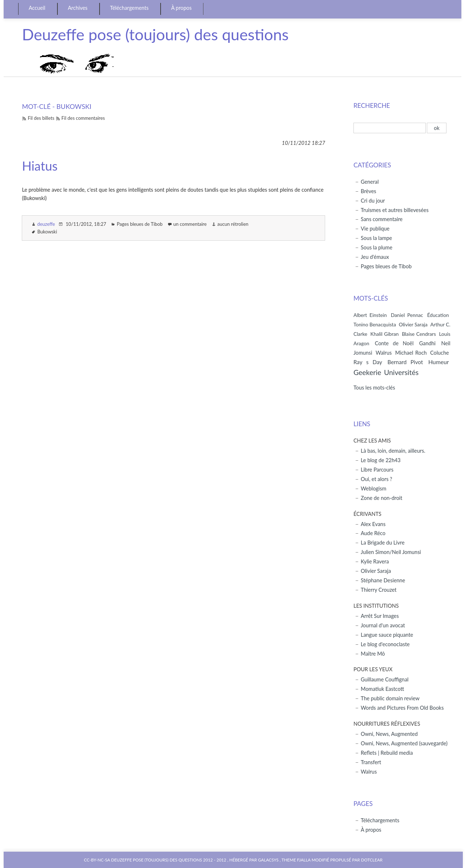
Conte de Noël (394, 343)
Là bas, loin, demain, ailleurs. (393, 451)
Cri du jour (373, 201)
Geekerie (367, 372)
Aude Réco (373, 533)
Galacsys (268, 860)
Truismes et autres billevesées (395, 210)
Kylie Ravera (375, 561)
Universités (401, 372)
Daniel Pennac (407, 315)
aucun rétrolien (233, 224)
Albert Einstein (370, 315)
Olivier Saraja (413, 324)
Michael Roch (411, 353)
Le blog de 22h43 (381, 460)
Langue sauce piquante (387, 635)
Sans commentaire (382, 219)
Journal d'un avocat (383, 625)
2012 (208, 860)
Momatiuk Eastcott (382, 689)
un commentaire (190, 224)
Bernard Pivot (405, 362)
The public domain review (390, 698)
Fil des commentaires (83, 118)
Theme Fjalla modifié (305, 860)
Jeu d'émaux (375, 257)
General (370, 182)
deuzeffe (46, 224)
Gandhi (427, 343)
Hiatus (40, 166)
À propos (181, 8)
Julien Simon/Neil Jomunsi (391, 552)
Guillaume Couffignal (385, 679)
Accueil (37, 8)
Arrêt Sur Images (380, 616)
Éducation (438, 315)
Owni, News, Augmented (389, 734)
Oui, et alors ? (377, 479)
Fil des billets (41, 118)
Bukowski (47, 232)
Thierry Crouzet (379, 590)
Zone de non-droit (381, 498)
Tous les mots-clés (374, 388)
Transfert (371, 762)
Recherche (372, 105)
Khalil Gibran (385, 334)
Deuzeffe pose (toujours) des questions (155, 34)
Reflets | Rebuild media (387, 753)
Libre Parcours (377, 470)
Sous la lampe (376, 238)
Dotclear (372, 860)
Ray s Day (368, 362)
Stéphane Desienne (383, 580)
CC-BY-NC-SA (98, 860)
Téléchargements (129, 8)
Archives (78, 8)
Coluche (440, 353)
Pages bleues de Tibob (139, 224)
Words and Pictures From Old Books (402, 708)
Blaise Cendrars (419, 334)
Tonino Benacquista (375, 324)
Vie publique (375, 229)
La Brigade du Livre (383, 543)
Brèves (369, 191)
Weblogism (373, 488)
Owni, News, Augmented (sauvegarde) (404, 743)
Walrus (384, 353)
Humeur (439, 362)
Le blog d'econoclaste (385, 644)
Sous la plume (377, 247)
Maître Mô (373, 654)
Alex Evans (373, 524)
